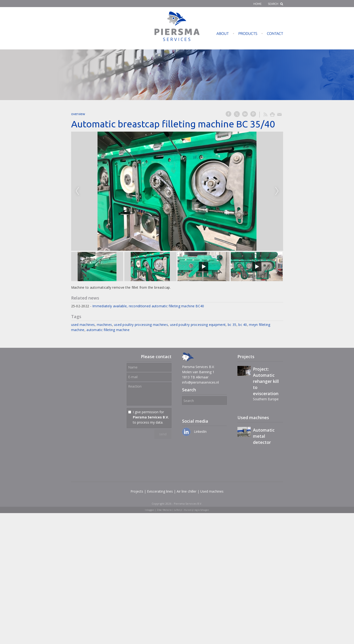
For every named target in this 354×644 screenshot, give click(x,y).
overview (78, 114)
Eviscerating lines (160, 491)
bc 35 (232, 325)
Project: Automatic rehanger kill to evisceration (266, 381)
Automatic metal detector (264, 436)
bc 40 (243, 325)
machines (104, 325)
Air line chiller (187, 491)
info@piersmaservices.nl (200, 382)
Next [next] (277, 191)
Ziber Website (164, 510)
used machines (83, 325)
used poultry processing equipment (198, 325)
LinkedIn (194, 431)
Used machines (212, 491)
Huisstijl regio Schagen (196, 510)
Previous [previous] (77, 191)
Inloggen (150, 510)
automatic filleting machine (108, 330)
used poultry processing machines (141, 325)
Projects (137, 491)
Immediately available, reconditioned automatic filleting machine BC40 (148, 306)
